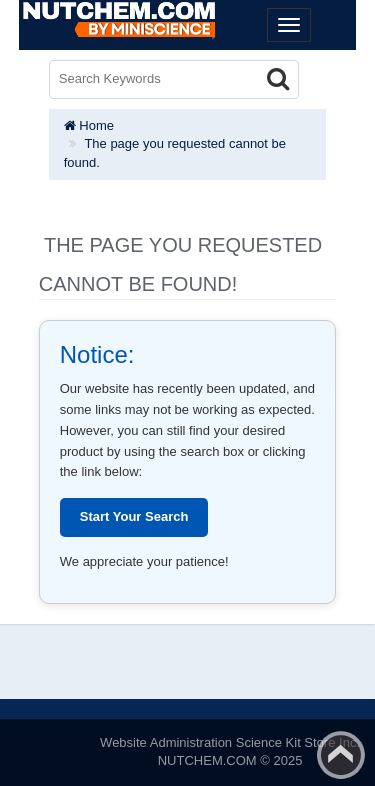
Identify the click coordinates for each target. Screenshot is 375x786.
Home (89, 125)
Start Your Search (134, 516)
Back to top (341, 755)
